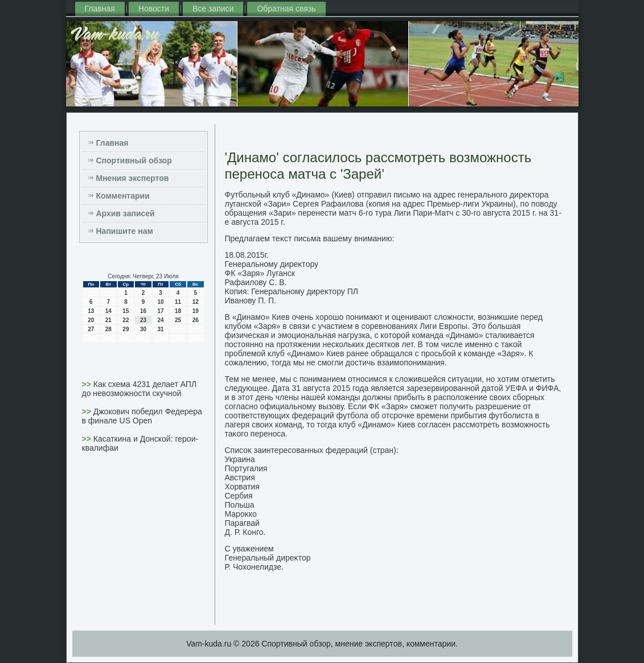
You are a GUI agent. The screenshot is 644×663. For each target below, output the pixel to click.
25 (178, 320)
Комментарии (123, 196)
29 (126, 329)
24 (160, 320)
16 (143, 311)
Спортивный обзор (134, 160)
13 (91, 311)
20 (91, 320)
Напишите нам (125, 231)
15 (126, 311)
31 (160, 329)
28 (108, 329)
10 (160, 302)
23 (143, 320)
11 (178, 302)
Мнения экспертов (133, 178)
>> (88, 384)
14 (108, 311)
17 (160, 311)
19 (196, 311)
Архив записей (126, 213)
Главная (100, 9)
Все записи (213, 9)
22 (126, 320)
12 (196, 302)
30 (143, 329)
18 (178, 311)
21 (108, 320)
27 (91, 329)
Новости (154, 9)
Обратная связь (286, 9)
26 (196, 320)
